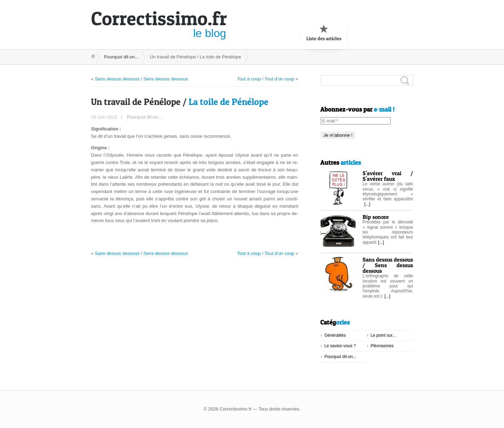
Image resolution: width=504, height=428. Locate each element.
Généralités (335, 335)
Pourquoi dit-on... (121, 57)
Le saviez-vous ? (340, 346)
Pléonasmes (382, 346)
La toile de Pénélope (180, 101)
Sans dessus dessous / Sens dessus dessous (141, 79)
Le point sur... (383, 335)
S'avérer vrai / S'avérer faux (388, 176)
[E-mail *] (356, 121)
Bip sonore (376, 217)
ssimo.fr (159, 18)
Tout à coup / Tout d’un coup (266, 79)
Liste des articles (324, 33)
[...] (367, 204)
